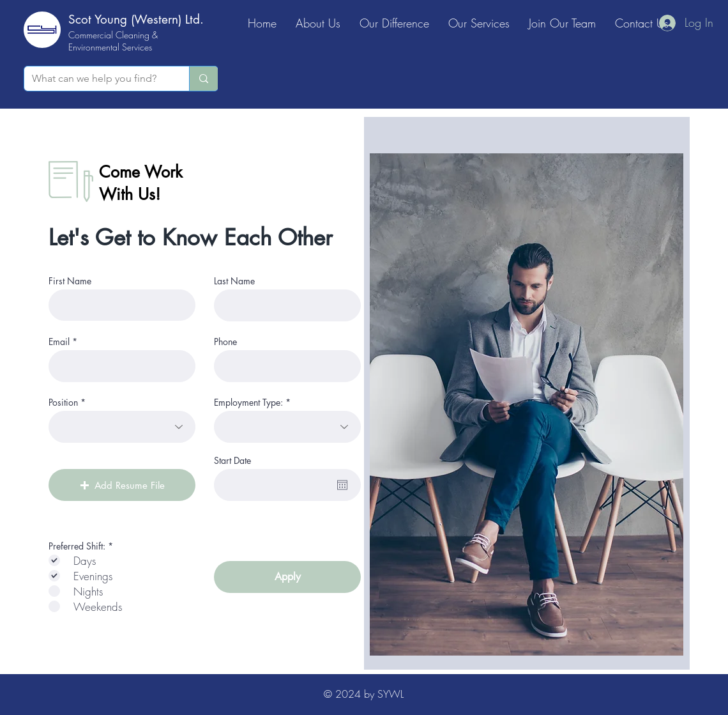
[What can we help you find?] (97, 79)
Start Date (232, 461)
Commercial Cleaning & (113, 35)
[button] (122, 485)
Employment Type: (248, 403)
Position (63, 403)
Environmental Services (110, 47)
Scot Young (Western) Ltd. (136, 19)
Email (59, 342)
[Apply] (287, 577)
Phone (225, 342)
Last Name (234, 281)
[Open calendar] (342, 485)
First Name (70, 281)
